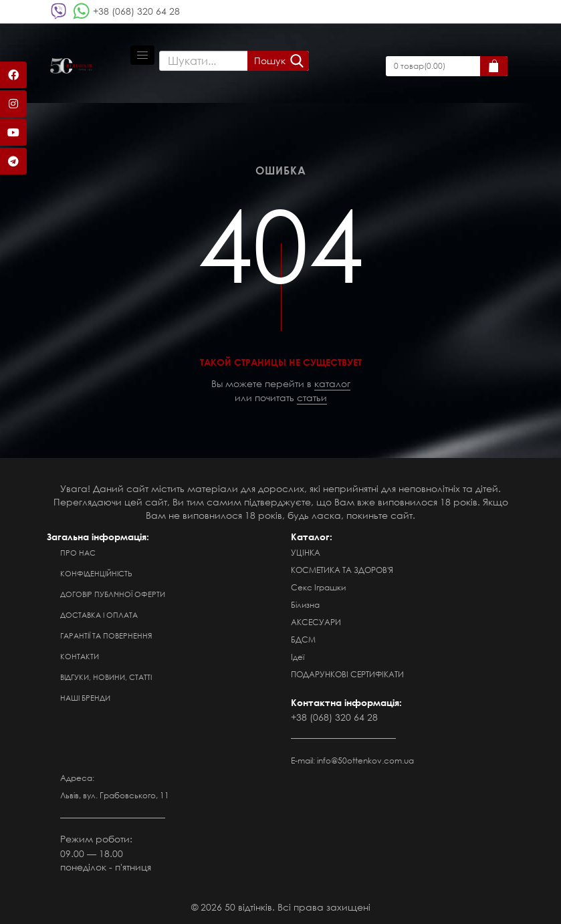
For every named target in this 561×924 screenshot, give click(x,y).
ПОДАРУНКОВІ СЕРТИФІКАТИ (347, 674)
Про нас (78, 553)
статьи (312, 397)
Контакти (80, 657)
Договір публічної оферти (113, 594)
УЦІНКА (306, 553)
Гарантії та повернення (106, 636)
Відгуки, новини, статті (106, 677)
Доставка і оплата (99, 615)
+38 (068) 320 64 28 (136, 11)
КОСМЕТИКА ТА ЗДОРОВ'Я (342, 570)
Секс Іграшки (318, 587)
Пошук (270, 61)
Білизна (305, 605)
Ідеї (298, 657)
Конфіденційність (96, 574)
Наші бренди (85, 698)
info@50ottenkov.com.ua (365, 761)
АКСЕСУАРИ (316, 622)
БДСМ (303, 640)
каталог (332, 383)
